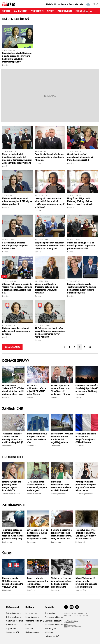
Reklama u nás (31, 613)
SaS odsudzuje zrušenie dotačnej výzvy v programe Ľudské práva (15, 246)
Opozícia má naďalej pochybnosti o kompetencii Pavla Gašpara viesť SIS (80, 157)
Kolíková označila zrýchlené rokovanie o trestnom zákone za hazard (16, 331)
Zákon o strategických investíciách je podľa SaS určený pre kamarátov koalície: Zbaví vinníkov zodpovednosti (17, 158)
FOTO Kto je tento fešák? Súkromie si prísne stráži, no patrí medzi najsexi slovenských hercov (37, 486)
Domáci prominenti (34, 494)
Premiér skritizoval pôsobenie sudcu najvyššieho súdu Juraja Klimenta (49, 157)
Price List (29, 628)
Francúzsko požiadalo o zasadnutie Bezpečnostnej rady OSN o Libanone (86, 438)
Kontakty (50, 607)
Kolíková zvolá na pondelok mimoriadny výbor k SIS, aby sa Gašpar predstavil (17, 201)
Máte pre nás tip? (52, 636)
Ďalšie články (12, 347)
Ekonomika (82, 11)
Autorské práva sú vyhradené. (76, 615)
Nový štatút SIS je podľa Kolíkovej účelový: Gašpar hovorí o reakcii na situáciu (80, 201)
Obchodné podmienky (35, 621)
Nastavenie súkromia (15, 621)
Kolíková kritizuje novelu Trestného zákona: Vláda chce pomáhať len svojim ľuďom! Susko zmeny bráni (82, 288)
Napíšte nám (11, 628)
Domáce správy (16, 360)
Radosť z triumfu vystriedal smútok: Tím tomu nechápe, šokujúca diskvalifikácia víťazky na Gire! (38, 582)
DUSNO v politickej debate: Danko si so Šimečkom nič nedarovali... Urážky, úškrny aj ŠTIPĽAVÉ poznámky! (61, 390)
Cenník (28, 625)
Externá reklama (32, 617)
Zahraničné (21, 11)
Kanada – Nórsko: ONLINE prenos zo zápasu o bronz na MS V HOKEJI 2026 (13, 582)
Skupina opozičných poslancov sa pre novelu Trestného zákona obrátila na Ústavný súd (50, 246)
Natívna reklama (32, 632)
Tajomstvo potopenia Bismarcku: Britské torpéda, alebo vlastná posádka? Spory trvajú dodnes (13, 534)
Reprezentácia (81, 590)
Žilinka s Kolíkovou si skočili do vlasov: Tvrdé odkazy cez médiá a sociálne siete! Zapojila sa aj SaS (17, 288)
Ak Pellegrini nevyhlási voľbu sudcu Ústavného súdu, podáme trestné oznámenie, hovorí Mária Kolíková (50, 332)
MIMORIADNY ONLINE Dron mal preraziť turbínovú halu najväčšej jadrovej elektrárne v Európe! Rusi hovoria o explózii (62, 438)
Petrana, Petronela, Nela (72, 4)
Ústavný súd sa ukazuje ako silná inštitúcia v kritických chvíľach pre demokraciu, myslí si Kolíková (50, 203)
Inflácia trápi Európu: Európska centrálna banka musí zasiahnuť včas (37, 438)
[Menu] (97, 11)
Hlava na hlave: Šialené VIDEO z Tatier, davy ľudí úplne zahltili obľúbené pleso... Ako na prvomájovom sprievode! (13, 390)
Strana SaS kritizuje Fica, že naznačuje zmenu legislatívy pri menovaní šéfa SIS (81, 246)
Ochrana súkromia (13, 617)
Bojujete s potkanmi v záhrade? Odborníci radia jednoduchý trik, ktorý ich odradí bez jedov (62, 534)
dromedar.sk (7, 446)
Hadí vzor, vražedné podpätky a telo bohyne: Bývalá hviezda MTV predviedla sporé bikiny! (12, 486)
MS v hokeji (7, 590)
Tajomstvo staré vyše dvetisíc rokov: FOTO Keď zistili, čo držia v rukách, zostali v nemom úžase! (86, 534)
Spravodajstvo (50, 613)
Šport (51, 11)
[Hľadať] (91, 11)
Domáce (6, 11)
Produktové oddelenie (54, 617)
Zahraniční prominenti (11, 494)
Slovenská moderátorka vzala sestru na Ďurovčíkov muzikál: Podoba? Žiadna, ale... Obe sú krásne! (61, 486)
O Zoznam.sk (13, 607)
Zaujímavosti (65, 11)
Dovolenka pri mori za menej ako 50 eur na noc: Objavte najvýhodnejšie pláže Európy (37, 534)
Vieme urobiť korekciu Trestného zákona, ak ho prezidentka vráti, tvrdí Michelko (46, 288)
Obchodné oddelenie (54, 621)
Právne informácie (14, 613)
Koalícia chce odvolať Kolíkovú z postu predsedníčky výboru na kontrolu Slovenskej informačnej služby (17, 57)
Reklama (30, 607)
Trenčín (78, 397)
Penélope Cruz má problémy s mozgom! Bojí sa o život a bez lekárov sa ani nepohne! (86, 486)
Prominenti (37, 11)
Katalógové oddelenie (54, 625)
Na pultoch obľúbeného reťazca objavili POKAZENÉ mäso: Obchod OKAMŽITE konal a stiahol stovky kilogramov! (36, 390)
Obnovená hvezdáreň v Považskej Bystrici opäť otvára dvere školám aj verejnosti (87, 390)
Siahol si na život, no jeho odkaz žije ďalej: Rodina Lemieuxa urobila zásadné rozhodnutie (62, 582)
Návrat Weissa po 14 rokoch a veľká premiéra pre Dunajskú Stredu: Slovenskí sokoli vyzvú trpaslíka (86, 582)
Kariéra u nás (11, 625)
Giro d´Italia (31, 590)
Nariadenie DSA (13, 632)
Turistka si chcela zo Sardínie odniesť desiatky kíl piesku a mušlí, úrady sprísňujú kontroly (13, 438)
